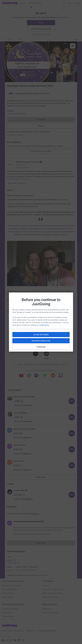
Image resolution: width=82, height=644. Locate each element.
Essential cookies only (41, 341)
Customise (41, 347)
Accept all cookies (41, 334)
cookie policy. (44, 325)
